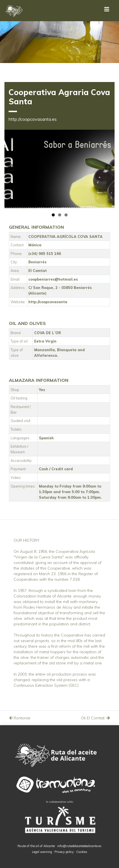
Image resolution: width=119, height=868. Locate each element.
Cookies (82, 852)
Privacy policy (64, 852)
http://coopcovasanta (48, 302)
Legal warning (42, 852)
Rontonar (20, 718)
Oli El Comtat (96, 718)
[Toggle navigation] (107, 11)
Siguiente (108, 168)
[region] (59, 169)
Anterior (11, 168)
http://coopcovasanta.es (33, 119)
